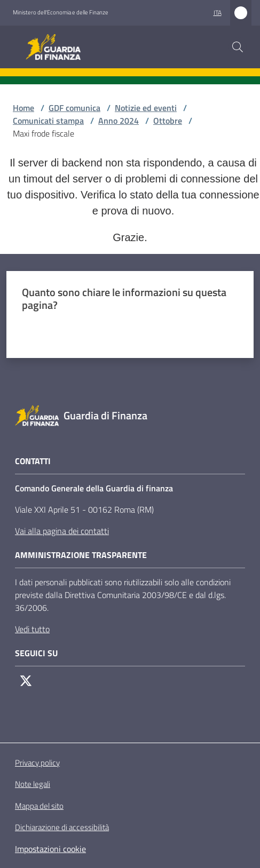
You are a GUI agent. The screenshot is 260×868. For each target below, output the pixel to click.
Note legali (33, 784)
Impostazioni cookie (50, 849)
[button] (238, 47)
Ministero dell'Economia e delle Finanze (61, 12)
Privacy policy (37, 763)
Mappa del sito (39, 806)
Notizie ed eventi (146, 108)
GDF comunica (74, 108)
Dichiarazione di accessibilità (62, 827)
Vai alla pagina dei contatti (62, 531)
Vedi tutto (32, 629)
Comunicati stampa (48, 121)
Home (23, 108)
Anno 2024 (119, 121)
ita (218, 13)
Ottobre (168, 121)
